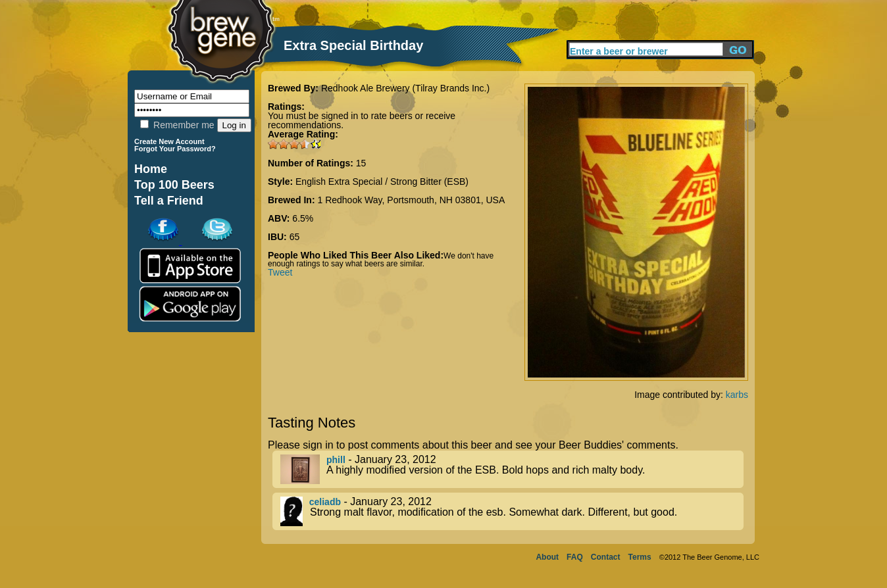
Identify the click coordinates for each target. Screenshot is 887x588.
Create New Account (169, 141)
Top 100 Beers (174, 185)
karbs (737, 395)
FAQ (575, 557)
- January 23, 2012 (512, 469)
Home (151, 169)
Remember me (177, 125)
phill (336, 460)
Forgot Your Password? (175, 149)
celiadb (325, 502)
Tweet (280, 272)
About (547, 557)
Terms (640, 557)
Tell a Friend (169, 201)
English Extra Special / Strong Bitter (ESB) (382, 182)
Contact (606, 557)
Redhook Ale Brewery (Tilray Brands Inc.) (405, 88)
